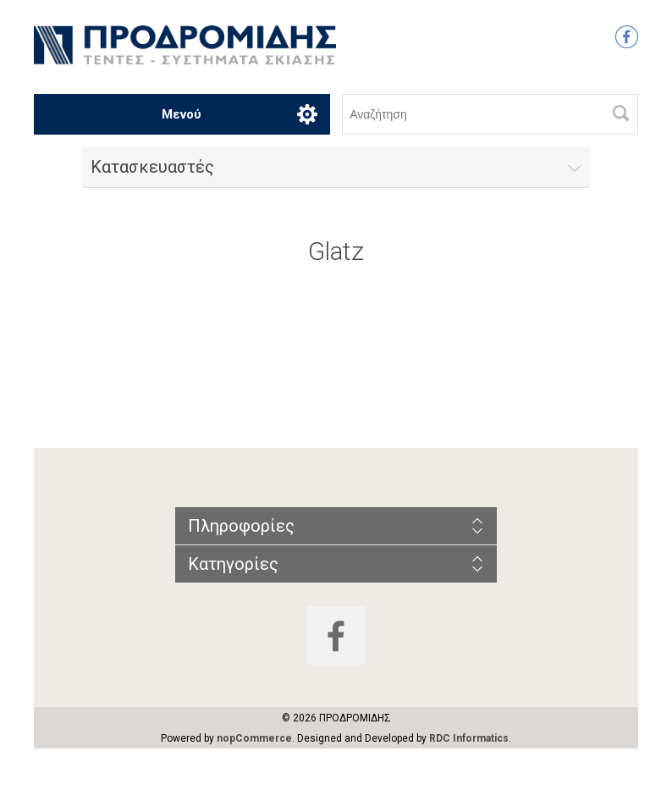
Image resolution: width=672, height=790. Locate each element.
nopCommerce (254, 738)
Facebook (627, 37)
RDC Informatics (469, 738)
